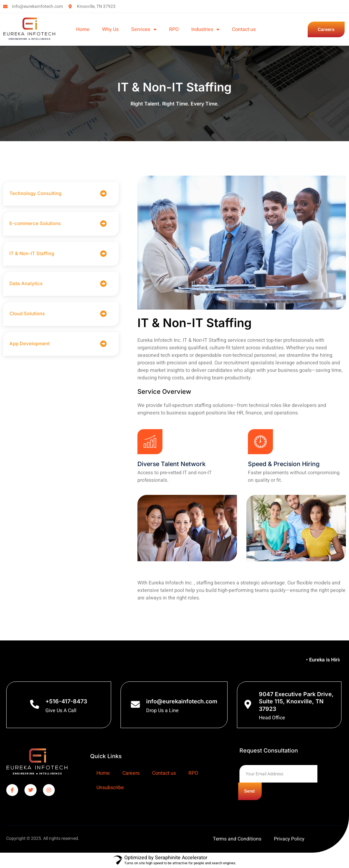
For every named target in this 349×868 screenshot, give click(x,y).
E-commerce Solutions (36, 223)
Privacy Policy (289, 840)
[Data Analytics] (103, 284)
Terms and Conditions (237, 840)
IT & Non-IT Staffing (32, 253)
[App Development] (103, 344)
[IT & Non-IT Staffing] (103, 254)
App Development (30, 344)
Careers (131, 773)
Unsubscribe (110, 788)
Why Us (110, 29)
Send (251, 792)
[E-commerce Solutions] (103, 224)
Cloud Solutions (27, 313)
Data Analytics (26, 283)
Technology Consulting (36, 193)
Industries (205, 29)
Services (144, 29)
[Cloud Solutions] (103, 314)
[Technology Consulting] (103, 194)
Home (83, 29)
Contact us (244, 29)
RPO (174, 29)
